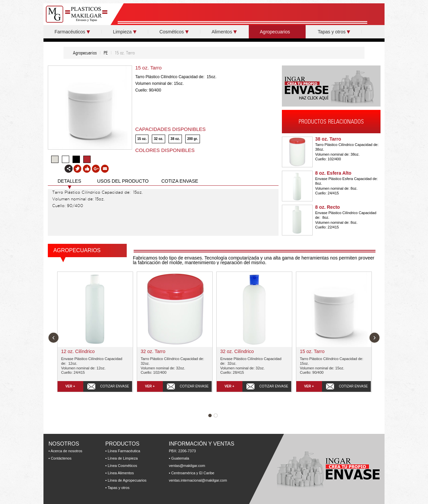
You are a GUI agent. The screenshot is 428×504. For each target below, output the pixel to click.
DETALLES (69, 181)
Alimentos (224, 32)
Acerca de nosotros (66, 451)
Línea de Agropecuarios (127, 480)
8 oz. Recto (328, 207)
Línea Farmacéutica (124, 451)
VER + (70, 386)
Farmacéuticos (72, 32)
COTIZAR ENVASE (115, 386)
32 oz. (158, 139)
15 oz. (142, 139)
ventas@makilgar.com (187, 466)
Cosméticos (174, 32)
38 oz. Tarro (328, 139)
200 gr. (193, 139)
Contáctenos (61, 458)
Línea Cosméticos (122, 466)
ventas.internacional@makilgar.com (198, 480)
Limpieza (125, 32)
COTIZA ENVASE (180, 181)
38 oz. (175, 139)
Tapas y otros (334, 32)
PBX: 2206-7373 (182, 451)
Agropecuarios (277, 32)
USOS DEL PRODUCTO (123, 181)
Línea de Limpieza (123, 458)
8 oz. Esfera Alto (333, 173)
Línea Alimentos (121, 473)
